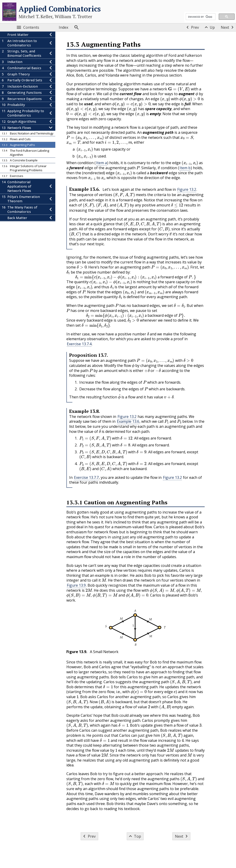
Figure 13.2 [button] (187, 189)
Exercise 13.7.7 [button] (86, 477)
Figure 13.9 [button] (76, 585)
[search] (200, 17)
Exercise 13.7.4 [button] (79, 344)
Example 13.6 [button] (128, 421)
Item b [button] (185, 168)
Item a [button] (102, 163)
